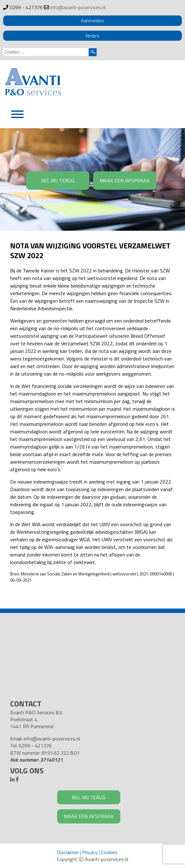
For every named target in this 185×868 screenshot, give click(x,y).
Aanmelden (92, 21)
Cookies (109, 852)
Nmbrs (92, 36)
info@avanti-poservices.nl (78, 7)
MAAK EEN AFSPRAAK (125, 181)
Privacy (90, 852)
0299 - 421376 (26, 7)
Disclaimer (68, 852)
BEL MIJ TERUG (58, 181)
